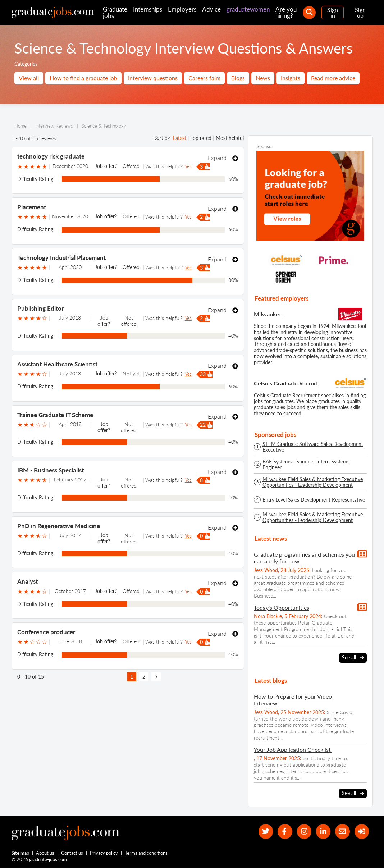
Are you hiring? (286, 12)
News (263, 78)
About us (45, 853)
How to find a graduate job (83, 78)
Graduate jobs (115, 12)
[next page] (156, 677)
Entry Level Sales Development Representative (314, 500)
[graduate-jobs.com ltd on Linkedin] (323, 832)
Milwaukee (268, 314)
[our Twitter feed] (265, 832)
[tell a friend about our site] (342, 832)
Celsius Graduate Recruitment (289, 383)
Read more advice (333, 78)
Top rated (201, 138)
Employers (182, 9)
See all (353, 658)
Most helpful (230, 138)
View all (29, 78)
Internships (148, 9)
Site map (20, 853)
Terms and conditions (147, 853)
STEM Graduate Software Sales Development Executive (313, 447)
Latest (180, 138)
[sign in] (362, 832)
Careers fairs (204, 78)
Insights (291, 78)
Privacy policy (104, 853)
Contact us (72, 853)
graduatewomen (248, 9)
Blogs (238, 78)
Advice (211, 9)
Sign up (360, 12)
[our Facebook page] (284, 832)
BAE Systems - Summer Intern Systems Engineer (306, 465)
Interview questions (153, 78)
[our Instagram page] (304, 832)
